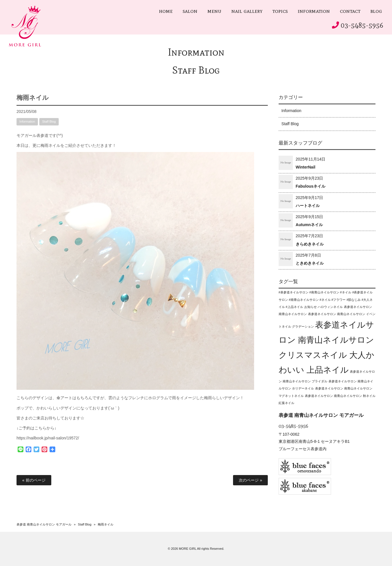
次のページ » (250, 480)
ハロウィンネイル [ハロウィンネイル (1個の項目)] (330, 307)
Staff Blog (196, 70)
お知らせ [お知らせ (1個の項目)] (311, 307)
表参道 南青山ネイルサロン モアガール (44, 524)
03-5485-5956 (362, 25)
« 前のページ (34, 480)
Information (196, 52)
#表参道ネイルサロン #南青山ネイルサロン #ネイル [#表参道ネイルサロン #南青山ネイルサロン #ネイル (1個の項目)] (315, 292)
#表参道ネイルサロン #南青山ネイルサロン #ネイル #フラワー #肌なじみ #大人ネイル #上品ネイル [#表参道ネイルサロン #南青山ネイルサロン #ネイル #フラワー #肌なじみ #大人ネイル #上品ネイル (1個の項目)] (326, 299)
